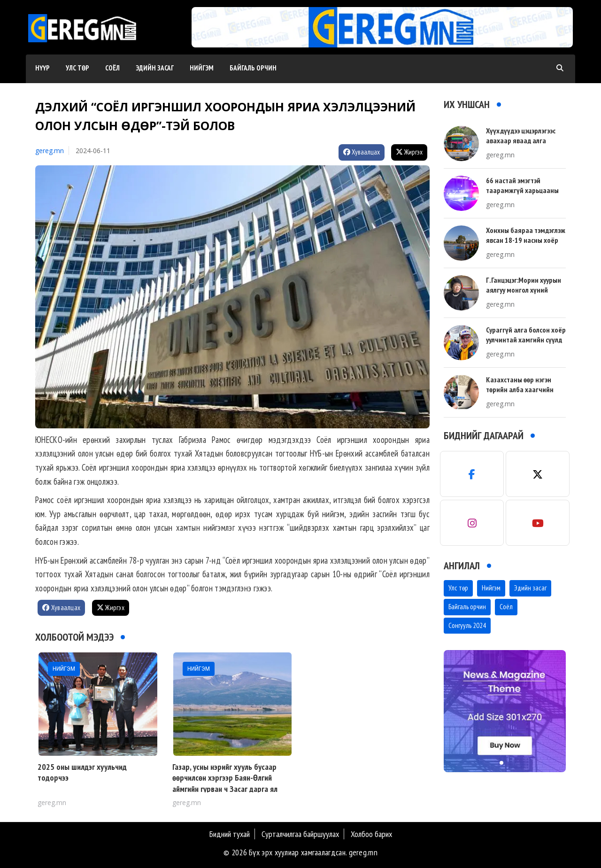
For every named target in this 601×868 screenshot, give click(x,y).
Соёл (112, 68)
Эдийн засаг (155, 68)
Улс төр (77, 68)
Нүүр (42, 68)
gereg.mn (50, 151)
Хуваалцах (362, 152)
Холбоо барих (371, 834)
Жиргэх (409, 152)
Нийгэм (202, 68)
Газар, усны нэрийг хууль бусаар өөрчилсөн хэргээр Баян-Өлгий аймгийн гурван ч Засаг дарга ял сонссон (225, 783)
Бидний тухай (230, 834)
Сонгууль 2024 (467, 625)
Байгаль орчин (253, 68)
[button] (379, 38)
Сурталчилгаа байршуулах (300, 834)
